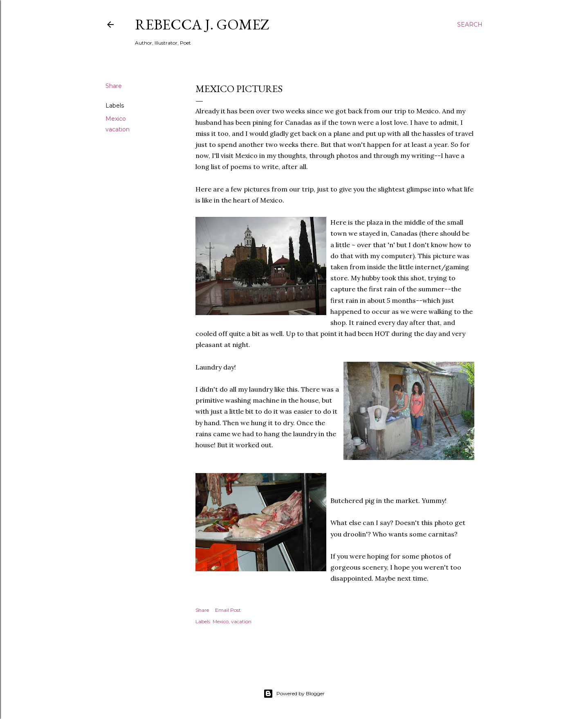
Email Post (228, 610)
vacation (118, 129)
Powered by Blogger (294, 694)
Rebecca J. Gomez (202, 24)
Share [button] (114, 86)
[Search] (470, 25)
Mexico (116, 119)
